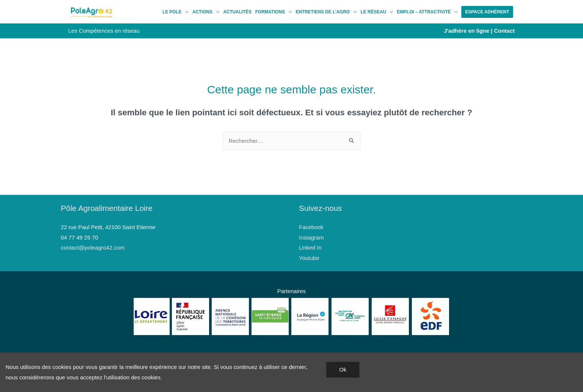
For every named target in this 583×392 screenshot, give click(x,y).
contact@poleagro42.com (93, 248)
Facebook (311, 227)
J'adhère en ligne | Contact (479, 31)
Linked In (310, 248)
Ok (343, 369)
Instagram (312, 237)
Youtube (309, 258)
